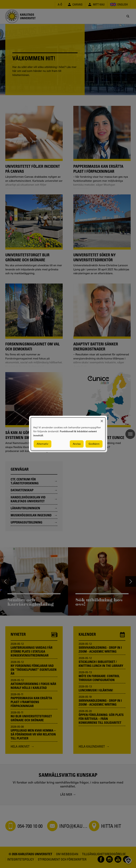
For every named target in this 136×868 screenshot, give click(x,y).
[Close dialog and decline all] (102, 420)
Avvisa (77, 444)
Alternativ (42, 444)
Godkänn (94, 444)
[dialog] (68, 434)
